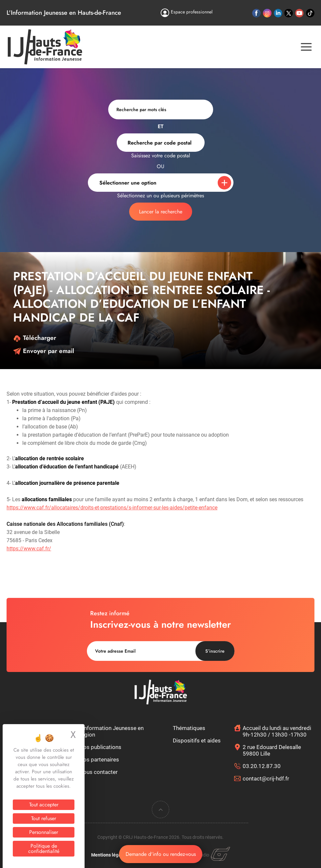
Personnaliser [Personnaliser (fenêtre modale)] (44, 832)
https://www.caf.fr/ (29, 549)
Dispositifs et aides (197, 740)
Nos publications (100, 747)
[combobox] (161, 143)
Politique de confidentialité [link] (44, 848)
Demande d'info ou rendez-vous (161, 854)
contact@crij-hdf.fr (266, 779)
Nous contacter (99, 772)
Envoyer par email (44, 351)
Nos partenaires (99, 759)
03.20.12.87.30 (262, 766)
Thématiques (189, 728)
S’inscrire (215, 651)
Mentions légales (109, 855)
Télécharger (35, 338)
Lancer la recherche (161, 212)
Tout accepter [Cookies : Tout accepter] (44, 805)
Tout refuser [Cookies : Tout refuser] (44, 818)
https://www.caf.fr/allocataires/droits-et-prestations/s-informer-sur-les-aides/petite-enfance (112, 508)
